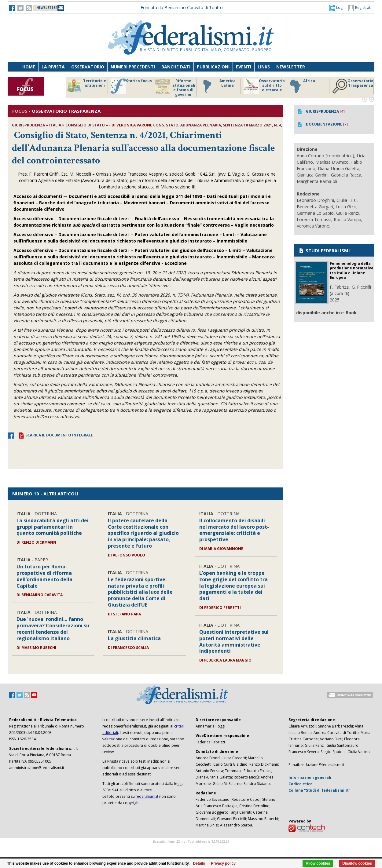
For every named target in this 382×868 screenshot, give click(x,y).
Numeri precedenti (133, 67)
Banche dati (176, 67)
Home (29, 67)
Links (264, 67)
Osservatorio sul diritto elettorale (264, 86)
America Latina (217, 86)
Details (199, 863)
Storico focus (131, 86)
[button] (337, 8)
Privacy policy (223, 863)
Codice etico (301, 784)
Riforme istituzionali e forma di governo (175, 88)
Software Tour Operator (191, 849)
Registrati (360, 8)
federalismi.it (147, 796)
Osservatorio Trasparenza (353, 86)
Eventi (244, 67)
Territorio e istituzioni (86, 86)
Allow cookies (318, 863)
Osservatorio (88, 67)
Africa (301, 86)
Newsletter (291, 67)
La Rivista (53, 67)
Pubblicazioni (213, 67)
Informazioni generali (310, 777)
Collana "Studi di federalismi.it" (320, 790)
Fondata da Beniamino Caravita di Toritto (182, 7)
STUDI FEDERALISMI (324, 250)
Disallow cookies (357, 863)
